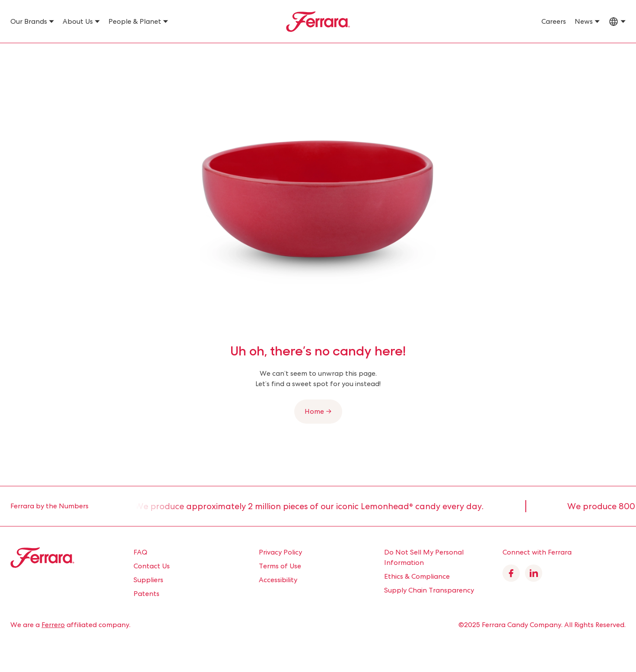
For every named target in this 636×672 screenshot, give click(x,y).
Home (19, 54)
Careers (554, 21)
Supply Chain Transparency (429, 590)
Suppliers (148, 580)
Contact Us (152, 566)
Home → (318, 411)
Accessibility (278, 580)
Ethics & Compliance (417, 576)
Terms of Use (280, 566)
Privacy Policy (280, 552)
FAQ (140, 552)
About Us (78, 21)
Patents (146, 594)
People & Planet (135, 21)
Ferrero (53, 625)
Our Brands (29, 21)
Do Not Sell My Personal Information (424, 557)
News (584, 21)
